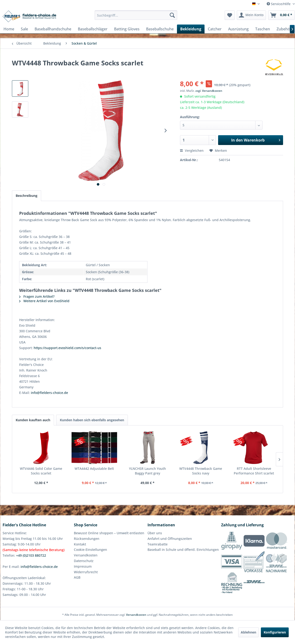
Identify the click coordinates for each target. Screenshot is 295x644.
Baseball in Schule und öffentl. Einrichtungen (183, 550)
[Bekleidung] (191, 29)
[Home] (9, 29)
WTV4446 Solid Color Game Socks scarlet (41, 471)
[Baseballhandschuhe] (53, 29)
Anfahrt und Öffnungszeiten (170, 539)
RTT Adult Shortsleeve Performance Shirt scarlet (254, 471)
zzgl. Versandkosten (209, 91)
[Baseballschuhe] (160, 29)
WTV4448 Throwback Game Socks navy (201, 471)
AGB (77, 577)
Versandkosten (86, 555)
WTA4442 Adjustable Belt (94, 469)
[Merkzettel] (230, 15)
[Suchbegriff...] (136, 15)
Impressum (83, 566)
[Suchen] (172, 15)
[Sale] (24, 29)
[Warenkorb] (281, 15)
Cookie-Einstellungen (90, 550)
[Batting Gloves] (127, 29)
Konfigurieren (275, 632)
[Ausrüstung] (238, 29)
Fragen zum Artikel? (37, 296)
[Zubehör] (284, 29)
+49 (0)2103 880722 (31, 555)
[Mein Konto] (251, 15)
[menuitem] (136, 15)
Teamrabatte (158, 544)
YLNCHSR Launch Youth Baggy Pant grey (147, 471)
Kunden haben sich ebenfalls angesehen (92, 420)
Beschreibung (27, 196)
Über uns (155, 533)
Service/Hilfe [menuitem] (279, 4)
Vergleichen (192, 150)
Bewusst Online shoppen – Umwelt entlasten (109, 533)
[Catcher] (215, 29)
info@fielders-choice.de (49, 393)
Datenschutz (84, 561)
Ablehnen (248, 632)
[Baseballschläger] (93, 29)
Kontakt (80, 544)
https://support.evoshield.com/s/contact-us (67, 348)
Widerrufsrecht (86, 572)
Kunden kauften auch (33, 420)
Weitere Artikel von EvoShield (44, 301)
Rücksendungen (87, 539)
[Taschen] (263, 29)
